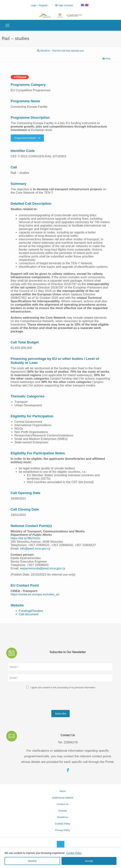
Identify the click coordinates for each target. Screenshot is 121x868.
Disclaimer (63, 817)
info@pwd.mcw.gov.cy (35, 549)
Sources (63, 811)
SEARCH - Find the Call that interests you (61, 51)
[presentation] (36, 700)
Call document (29, 614)
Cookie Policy (74, 853)
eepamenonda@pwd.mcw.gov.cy (42, 568)
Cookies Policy (62, 824)
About (63, 791)
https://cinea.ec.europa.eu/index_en (35, 594)
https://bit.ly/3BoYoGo (25, 538)
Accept (89, 861)
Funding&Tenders (31, 611)
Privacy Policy (63, 830)
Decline (32, 861)
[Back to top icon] (61, 845)
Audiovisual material (63, 798)
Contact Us (63, 804)
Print (106, 59)
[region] (60, 858)
